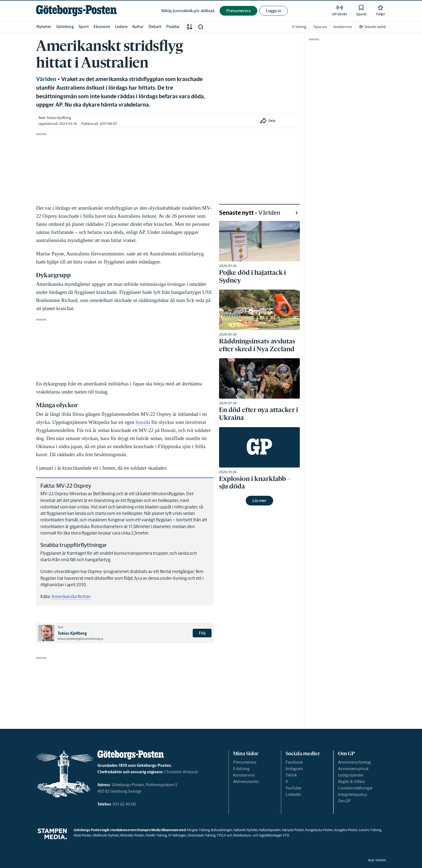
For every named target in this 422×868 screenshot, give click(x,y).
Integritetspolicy (353, 794)
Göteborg (65, 27)
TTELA (221, 835)
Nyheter (44, 27)
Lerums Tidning (370, 830)
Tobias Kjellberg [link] (59, 118)
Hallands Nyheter (246, 830)
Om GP (344, 801)
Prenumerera (245, 762)
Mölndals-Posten (132, 835)
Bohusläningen (222, 830)
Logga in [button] (274, 11)
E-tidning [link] (299, 27)
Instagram (294, 769)
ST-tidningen (177, 835)
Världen (46, 79)
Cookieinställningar (355, 788)
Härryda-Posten (293, 830)
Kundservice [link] (343, 27)
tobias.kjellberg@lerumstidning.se (80, 639)
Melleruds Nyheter (106, 835)
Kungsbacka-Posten (319, 830)
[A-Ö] (190, 27)
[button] (201, 27)
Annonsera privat (353, 769)
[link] (76, 11)
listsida (143, 422)
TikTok (291, 775)
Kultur (138, 27)
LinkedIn (293, 794)
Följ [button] (202, 633)
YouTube (293, 788)
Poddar (173, 27)
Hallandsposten (270, 830)
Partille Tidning (156, 835)
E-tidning (241, 769)
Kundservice (244, 775)
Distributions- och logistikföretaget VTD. (261, 835)
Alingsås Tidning (198, 830)
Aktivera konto (246, 781)
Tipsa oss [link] (320, 27)
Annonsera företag (354, 762)
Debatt (155, 27)
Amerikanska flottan (71, 596)
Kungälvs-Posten (346, 830)
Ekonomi (102, 27)
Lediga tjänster (351, 775)
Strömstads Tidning (201, 835)
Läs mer (259, 500)
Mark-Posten (83, 835)
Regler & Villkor (352, 781)
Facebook (294, 762)
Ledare (121, 27)
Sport (84, 27)
